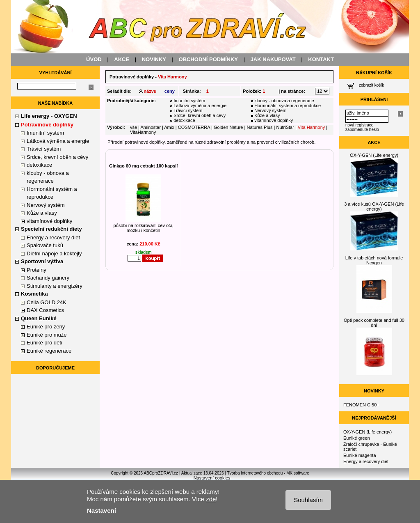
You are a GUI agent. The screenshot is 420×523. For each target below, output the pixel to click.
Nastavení (102, 510)
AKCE (122, 59)
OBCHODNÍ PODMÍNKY (208, 59)
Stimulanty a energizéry (55, 286)
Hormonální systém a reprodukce (288, 106)
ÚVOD (94, 59)
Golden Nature (228, 127)
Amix (169, 127)
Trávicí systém (44, 149)
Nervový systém (46, 205)
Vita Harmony (311, 127)
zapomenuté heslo (362, 130)
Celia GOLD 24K (47, 302)
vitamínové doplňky (49, 221)
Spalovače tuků (45, 245)
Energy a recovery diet (53, 237)
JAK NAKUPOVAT (273, 59)
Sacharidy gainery (48, 278)
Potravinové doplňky (132, 77)
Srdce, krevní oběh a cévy (57, 157)
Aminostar (151, 127)
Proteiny (37, 270)
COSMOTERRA (194, 127)
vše (134, 127)
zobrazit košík (371, 85)
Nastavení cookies (212, 478)
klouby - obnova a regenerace (284, 101)
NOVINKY (154, 59)
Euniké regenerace (49, 351)
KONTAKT (321, 59)
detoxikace (39, 165)
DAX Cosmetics (45, 310)
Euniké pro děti (45, 343)
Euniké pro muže (47, 335)
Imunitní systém (45, 133)
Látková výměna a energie (58, 141)
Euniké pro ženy (46, 327)
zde (211, 499)
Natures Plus (259, 127)
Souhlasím (308, 500)
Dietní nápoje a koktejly (54, 253)
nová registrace (359, 125)
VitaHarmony (143, 132)
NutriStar (285, 127)
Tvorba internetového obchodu (255, 473)
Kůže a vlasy (42, 213)
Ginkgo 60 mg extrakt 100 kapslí (144, 166)
